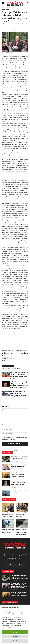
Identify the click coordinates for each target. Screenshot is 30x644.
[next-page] (5, 401)
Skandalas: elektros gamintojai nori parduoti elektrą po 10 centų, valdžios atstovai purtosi (19, 577)
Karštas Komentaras (7, 24)
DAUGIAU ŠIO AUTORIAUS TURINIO (11, 368)
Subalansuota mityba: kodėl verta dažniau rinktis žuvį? (21, 515)
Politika (13, 8)
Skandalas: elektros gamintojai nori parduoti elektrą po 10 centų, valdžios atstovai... (19, 458)
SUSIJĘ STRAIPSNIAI (8, 366)
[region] (15, 624)
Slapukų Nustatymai (15, 637)
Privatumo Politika (7, 627)
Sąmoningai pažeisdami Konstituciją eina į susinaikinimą (22, 352)
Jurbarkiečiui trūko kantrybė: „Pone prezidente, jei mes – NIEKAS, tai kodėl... (18, 466)
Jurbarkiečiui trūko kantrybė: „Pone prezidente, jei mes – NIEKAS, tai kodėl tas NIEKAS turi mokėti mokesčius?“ (19, 585)
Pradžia (3, 8)
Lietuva (8, 8)
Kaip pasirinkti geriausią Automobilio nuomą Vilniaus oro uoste (8, 531)
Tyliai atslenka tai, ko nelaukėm (19, 491)
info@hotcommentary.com (15, 560)
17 (27, 24)
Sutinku (15, 632)
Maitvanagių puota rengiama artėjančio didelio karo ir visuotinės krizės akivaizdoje (19, 475)
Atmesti (15, 641)
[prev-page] (3, 401)
